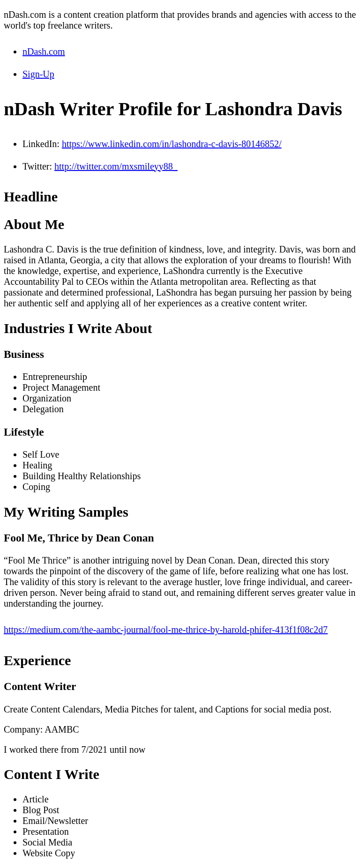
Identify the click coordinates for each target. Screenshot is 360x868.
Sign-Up (38, 74)
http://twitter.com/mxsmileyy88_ (116, 166)
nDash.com (44, 52)
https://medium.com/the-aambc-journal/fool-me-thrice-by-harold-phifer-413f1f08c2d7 (166, 630)
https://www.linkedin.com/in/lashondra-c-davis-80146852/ (172, 144)
